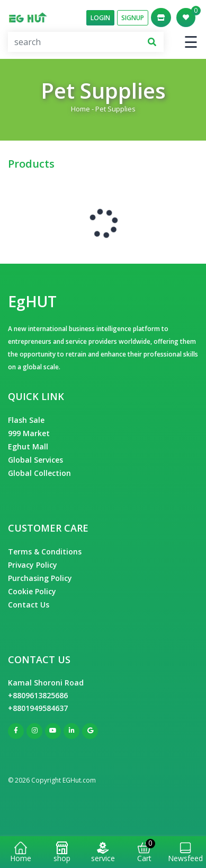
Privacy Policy (33, 565)
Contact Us (29, 605)
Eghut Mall (28, 446)
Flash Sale (26, 420)
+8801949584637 (38, 708)
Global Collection (39, 473)
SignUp (133, 18)
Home (80, 109)
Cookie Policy (32, 591)
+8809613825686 (38, 695)
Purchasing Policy (40, 578)
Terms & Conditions (45, 552)
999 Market (29, 433)
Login (100, 18)
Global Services (35, 460)
